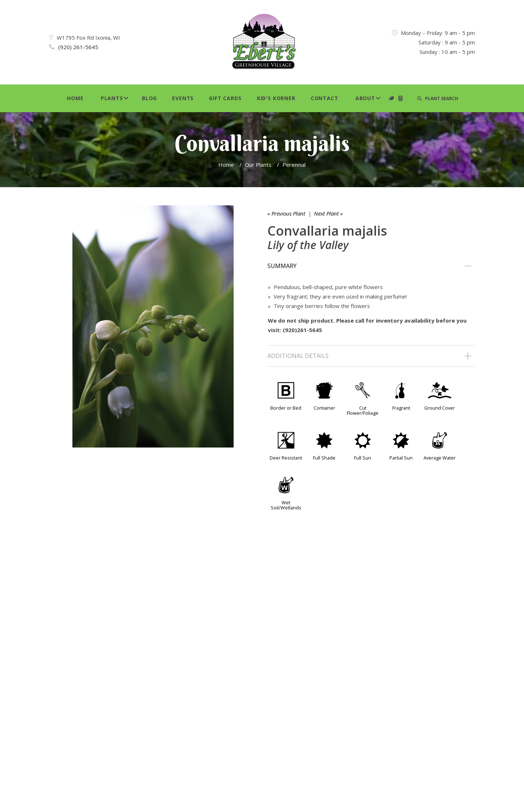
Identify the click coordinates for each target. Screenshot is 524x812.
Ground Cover (440, 408)
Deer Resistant (286, 458)
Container (324, 408)
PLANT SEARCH (438, 98)
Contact (325, 98)
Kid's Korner (276, 98)
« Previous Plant (286, 213)
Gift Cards (225, 98)
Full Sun (363, 458)
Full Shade (324, 458)
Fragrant (401, 408)
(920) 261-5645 (78, 47)
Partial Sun (401, 458)
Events (183, 98)
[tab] (371, 266)
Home (75, 98)
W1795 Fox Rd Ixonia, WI (88, 38)
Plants (112, 98)
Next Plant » (328, 213)
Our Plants (258, 165)
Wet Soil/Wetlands (286, 505)
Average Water (440, 458)
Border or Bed (286, 408)
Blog (149, 98)
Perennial (294, 165)
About (365, 98)
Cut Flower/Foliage (363, 410)
